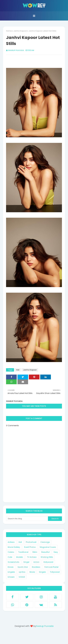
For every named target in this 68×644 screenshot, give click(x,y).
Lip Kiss (22, 572)
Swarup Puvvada (16, 50)
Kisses (11, 567)
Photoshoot (31, 542)
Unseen (11, 577)
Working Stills (47, 557)
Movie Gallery (14, 547)
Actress (11, 542)
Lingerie (11, 572)
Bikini (35, 552)
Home (9, 31)
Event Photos (30, 547)
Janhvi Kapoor (20, 31)
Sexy (56, 552)
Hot (18, 370)
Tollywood (55, 572)
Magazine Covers (48, 547)
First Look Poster (51, 567)
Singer (26, 562)
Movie (32, 572)
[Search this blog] (27, 519)
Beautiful (45, 552)
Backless (36, 567)
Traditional (23, 552)
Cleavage (45, 542)
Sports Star (23, 567)
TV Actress (32, 557)
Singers (42, 572)
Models (20, 557)
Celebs (11, 552)
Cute (10, 557)
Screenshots (14, 562)
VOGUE (22, 577)
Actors (36, 562)
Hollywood (48, 562)
